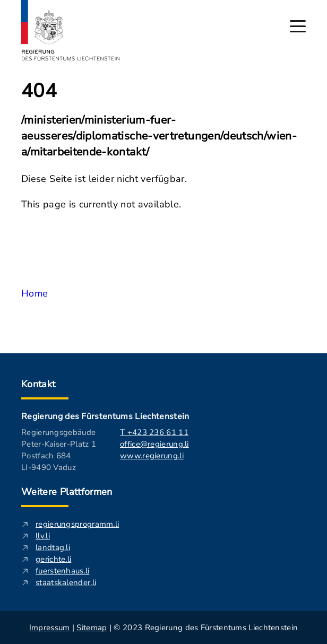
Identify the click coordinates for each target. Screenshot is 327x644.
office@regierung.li (154, 444)
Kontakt (38, 384)
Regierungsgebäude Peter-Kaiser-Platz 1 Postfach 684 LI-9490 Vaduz (59, 450)
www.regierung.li (152, 456)
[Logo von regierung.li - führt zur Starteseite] (71, 30)
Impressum (50, 628)
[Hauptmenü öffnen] (298, 26)
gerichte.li (53, 559)
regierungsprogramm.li (77, 524)
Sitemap (92, 628)
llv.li (43, 536)
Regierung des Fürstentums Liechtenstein (105, 416)
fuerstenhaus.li (63, 571)
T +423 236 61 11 (154, 432)
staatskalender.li (66, 582)
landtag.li (53, 547)
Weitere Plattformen (67, 492)
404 (39, 91)
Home (35, 293)
